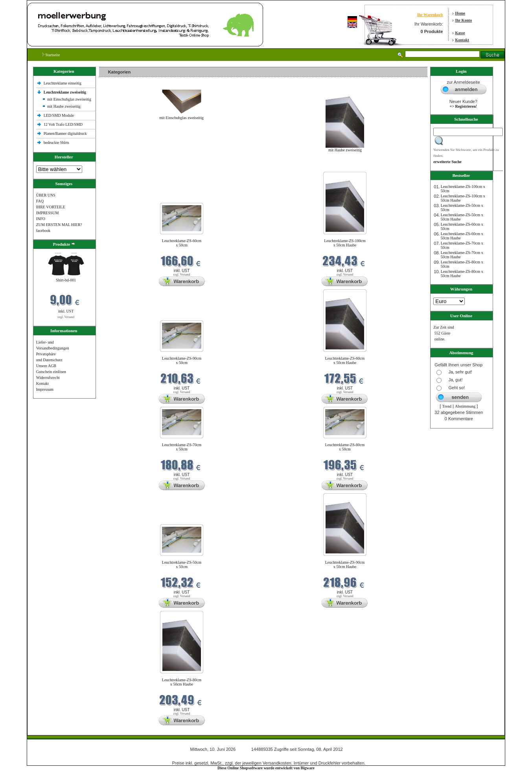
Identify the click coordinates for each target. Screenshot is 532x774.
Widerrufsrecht (48, 378)
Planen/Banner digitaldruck (65, 133)
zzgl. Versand (66, 317)
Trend (447, 406)
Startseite (51, 55)
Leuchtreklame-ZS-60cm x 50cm (182, 243)
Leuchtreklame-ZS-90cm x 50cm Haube (345, 564)
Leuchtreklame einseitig (63, 83)
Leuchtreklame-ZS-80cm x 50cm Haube (182, 682)
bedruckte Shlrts (56, 142)
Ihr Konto (463, 20)
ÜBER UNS (46, 195)
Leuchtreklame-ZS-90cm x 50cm (182, 360)
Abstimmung (465, 406)
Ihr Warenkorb (430, 15)
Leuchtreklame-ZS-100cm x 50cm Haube (345, 243)
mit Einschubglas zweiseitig (69, 99)
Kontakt (462, 40)
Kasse (460, 33)
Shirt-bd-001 (66, 280)
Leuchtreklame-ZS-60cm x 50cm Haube (345, 360)
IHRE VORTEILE (51, 207)
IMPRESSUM (48, 213)
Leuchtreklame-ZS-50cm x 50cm (182, 564)
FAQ (40, 201)
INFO (41, 219)
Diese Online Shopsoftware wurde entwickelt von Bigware (266, 768)
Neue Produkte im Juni (119, 167)
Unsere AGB (46, 366)
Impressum (45, 389)
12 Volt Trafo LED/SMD (63, 124)
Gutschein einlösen (51, 372)
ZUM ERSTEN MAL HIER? (59, 225)
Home (460, 13)
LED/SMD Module (59, 115)
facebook (43, 231)
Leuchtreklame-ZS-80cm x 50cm (345, 447)
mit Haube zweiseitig (64, 106)
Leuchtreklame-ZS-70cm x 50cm (182, 447)
